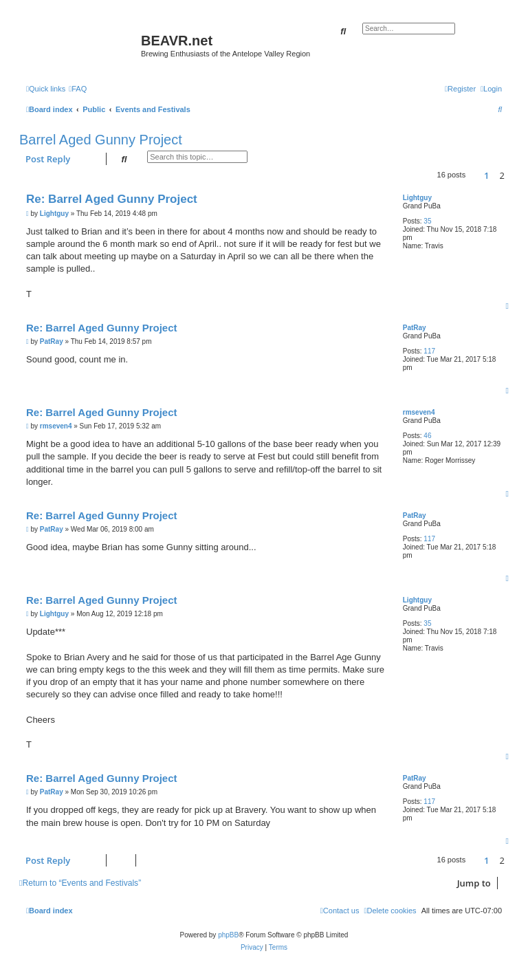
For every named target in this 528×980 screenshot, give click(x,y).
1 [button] (486, 175)
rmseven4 (419, 412)
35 (427, 221)
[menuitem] (78, 89)
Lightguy (417, 198)
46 (427, 436)
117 (429, 351)
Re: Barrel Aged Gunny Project (112, 199)
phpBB (228, 935)
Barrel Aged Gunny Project (101, 140)
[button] (474, 175)
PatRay (415, 328)
